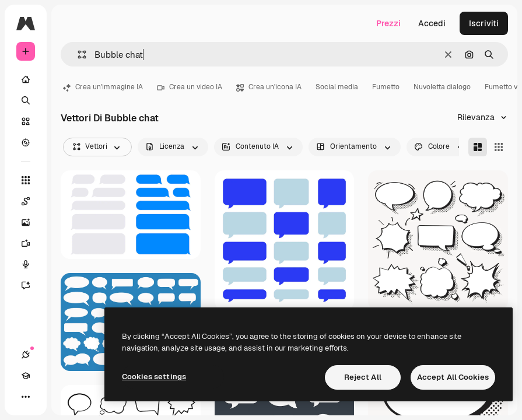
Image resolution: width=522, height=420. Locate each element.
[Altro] (26, 397)
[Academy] (26, 376)
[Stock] (26, 121)
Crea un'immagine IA (103, 87)
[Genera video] (31, 243)
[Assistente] (31, 285)
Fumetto (386, 87)
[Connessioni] (26, 355)
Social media (337, 87)
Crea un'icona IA (269, 87)
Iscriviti (484, 23)
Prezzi (388, 23)
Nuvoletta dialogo (442, 87)
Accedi (432, 23)
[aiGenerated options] (258, 147)
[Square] (499, 147)
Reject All (363, 377)
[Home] (26, 79)
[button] (77, 55)
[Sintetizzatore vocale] (31, 264)
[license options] (173, 147)
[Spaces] (31, 201)
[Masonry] (478, 147)
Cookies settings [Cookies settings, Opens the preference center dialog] (154, 377)
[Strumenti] (26, 180)
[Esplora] (26, 142)
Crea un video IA (190, 87)
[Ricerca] (26, 100)
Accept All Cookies (453, 377)
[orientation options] (355, 147)
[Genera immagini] (31, 222)
